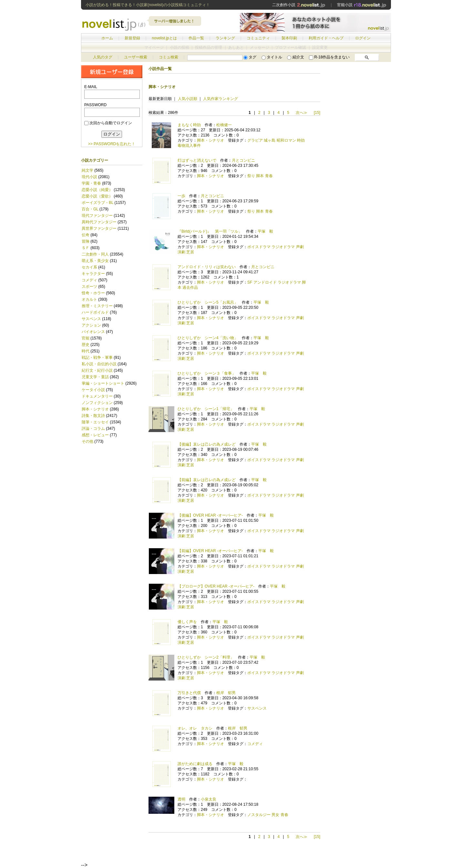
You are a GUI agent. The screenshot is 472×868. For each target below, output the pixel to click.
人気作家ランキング (221, 99)
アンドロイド (265, 282)
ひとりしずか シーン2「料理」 (206, 657)
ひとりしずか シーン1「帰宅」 (206, 409)
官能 (86, 338)
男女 (275, 815)
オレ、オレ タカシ (195, 728)
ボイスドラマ (259, 247)
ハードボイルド (95, 312)
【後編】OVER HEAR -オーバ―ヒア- (210, 515)
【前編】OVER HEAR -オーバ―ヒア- (210, 551)
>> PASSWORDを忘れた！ (112, 144)
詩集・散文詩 (93, 416)
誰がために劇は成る (195, 764)
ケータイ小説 (93, 390)
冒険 (86, 241)
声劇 (300, 247)
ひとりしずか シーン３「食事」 (207, 373)
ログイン (363, 38)
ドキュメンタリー (97, 396)
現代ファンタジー (97, 216)
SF (250, 282)
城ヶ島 (270, 140)
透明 (181, 799)
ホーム (107, 38)
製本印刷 (289, 38)
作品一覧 (196, 38)
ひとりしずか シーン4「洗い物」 (208, 338)
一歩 (181, 196)
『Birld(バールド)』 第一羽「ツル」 (210, 231)
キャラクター (93, 274)
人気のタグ (103, 57)
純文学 (87, 170)
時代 (86, 351)
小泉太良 (209, 799)
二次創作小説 (299, 5)
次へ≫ (302, 113)
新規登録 (132, 38)
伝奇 (86, 235)
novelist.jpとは (164, 38)
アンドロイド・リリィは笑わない (207, 267)
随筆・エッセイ (95, 422)
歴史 (86, 345)
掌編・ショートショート (103, 383)
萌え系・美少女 (95, 261)
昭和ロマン (286, 140)
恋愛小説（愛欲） (97, 196)
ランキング (225, 38)
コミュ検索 (169, 57)
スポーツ (89, 287)
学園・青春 (91, 183)
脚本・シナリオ (95, 409)
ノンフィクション (97, 403)
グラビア (255, 140)
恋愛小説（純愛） (97, 190)
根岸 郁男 (226, 693)
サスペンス (91, 319)
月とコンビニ (243, 160)
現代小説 (89, 177)
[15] (317, 113)
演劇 (181, 252)
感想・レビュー (95, 435)
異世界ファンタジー (99, 228)
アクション (91, 325)
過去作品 (190, 288)
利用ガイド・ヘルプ (326, 38)
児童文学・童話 (95, 377)
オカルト (89, 299)
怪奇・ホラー (93, 293)
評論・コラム (93, 429)
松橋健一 (224, 125)
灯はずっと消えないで (197, 160)
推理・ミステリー (97, 306)
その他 (87, 441)
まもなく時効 (189, 125)
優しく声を (187, 622)
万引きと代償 (189, 693)
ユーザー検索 (136, 57)
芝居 (190, 252)
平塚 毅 (265, 231)
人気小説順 (188, 99)
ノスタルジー (259, 815)
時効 (301, 140)
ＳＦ (86, 248)
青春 (269, 176)
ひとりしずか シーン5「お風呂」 (208, 302)
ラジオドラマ (283, 247)
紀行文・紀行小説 (98, 370)
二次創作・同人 (95, 254)
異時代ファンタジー (99, 222)
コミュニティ (258, 38)
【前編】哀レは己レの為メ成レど (207, 480)
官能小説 (362, 5)
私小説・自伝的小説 (99, 364)
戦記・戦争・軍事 (97, 358)
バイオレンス (93, 332)
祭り (251, 176)
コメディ (89, 280)
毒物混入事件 (189, 146)
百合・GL (90, 209)
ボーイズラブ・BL (97, 203)
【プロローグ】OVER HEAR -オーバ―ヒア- (216, 586)
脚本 (260, 176)
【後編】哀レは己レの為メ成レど (207, 444)
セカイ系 (89, 267)
